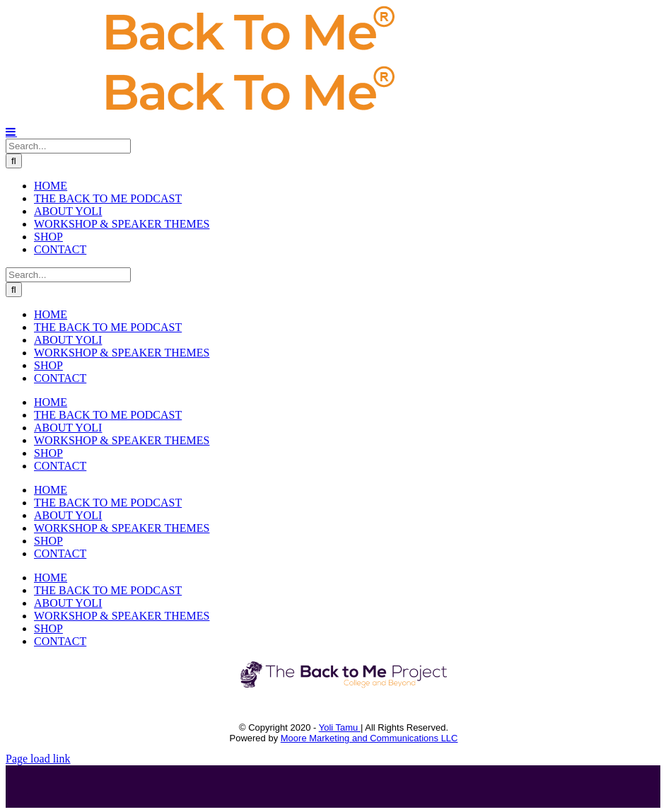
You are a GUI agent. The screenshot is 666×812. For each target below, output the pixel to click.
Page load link (38, 759)
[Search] (14, 161)
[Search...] (68, 146)
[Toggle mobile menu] (11, 132)
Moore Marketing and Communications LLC (369, 738)
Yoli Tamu (340, 727)
